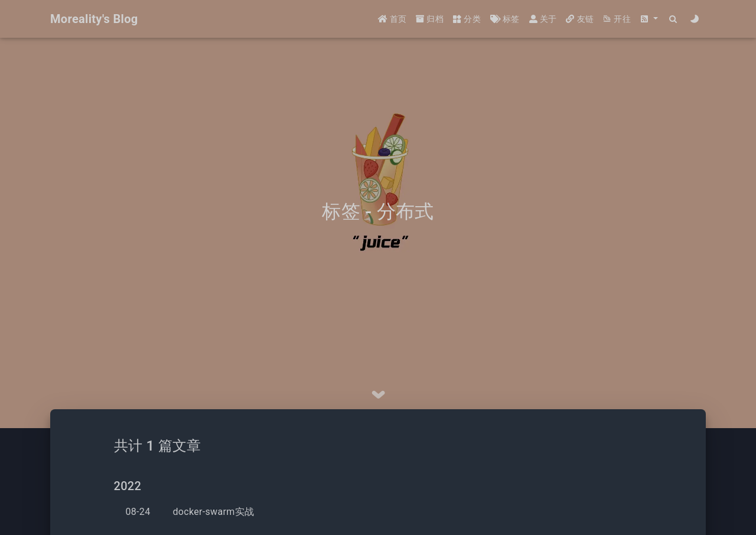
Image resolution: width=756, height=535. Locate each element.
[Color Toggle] (695, 19)
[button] (649, 19)
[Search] (674, 19)
